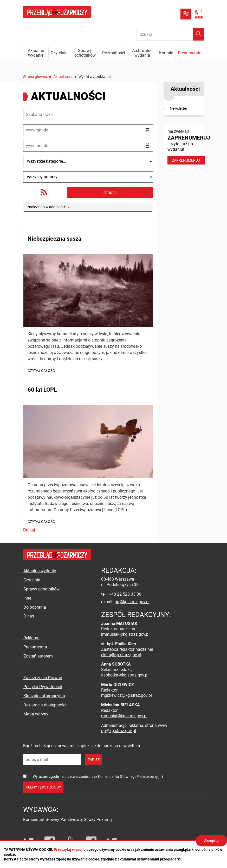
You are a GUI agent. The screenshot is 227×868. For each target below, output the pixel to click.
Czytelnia (32, 580)
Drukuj (29, 530)
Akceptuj (211, 841)
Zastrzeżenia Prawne (43, 678)
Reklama (31, 638)
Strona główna (35, 77)
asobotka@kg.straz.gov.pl (125, 675)
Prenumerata (35, 647)
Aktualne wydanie (40, 571)
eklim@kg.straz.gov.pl (121, 655)
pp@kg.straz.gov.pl (132, 602)
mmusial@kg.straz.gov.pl (124, 716)
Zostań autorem (38, 656)
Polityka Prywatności (43, 687)
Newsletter (179, 108)
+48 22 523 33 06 (125, 594)
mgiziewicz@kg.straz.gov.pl (127, 695)
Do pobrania (35, 607)
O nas (29, 616)
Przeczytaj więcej (68, 850)
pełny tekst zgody (43, 787)
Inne (27, 598)
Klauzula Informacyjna (44, 696)
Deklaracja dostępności (45, 705)
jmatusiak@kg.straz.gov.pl (125, 634)
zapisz (94, 760)
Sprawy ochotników (41, 589)
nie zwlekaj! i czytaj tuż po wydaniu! (186, 147)
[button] (147, 130)
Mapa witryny (36, 714)
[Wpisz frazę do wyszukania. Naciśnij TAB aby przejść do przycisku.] (170, 34)
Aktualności (63, 77)
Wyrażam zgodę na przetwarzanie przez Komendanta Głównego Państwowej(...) (98, 777)
